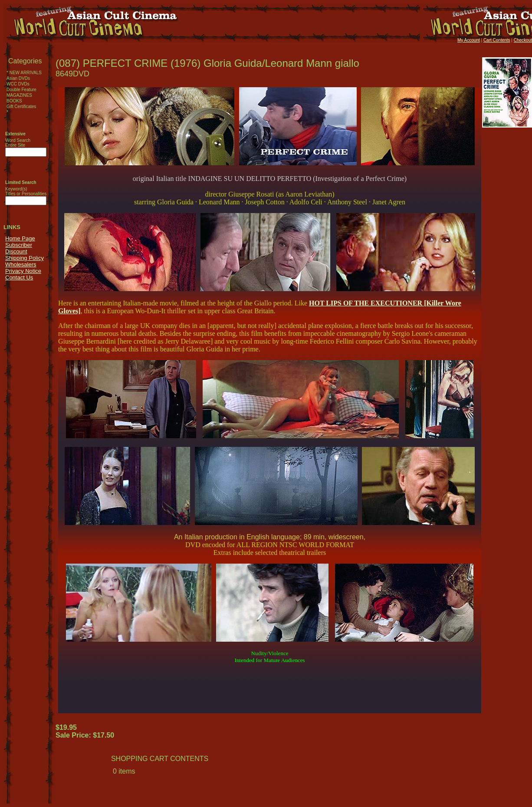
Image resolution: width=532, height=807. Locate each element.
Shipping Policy (25, 258)
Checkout (523, 40)
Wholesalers (21, 264)
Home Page (20, 238)
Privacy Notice (23, 271)
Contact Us (19, 277)
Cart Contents (497, 40)
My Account (469, 40)
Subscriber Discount (19, 248)
